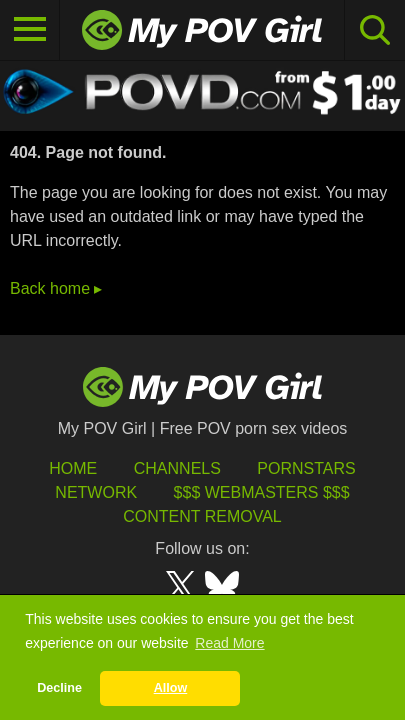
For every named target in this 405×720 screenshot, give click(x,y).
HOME (73, 468)
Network (96, 492)
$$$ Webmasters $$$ (262, 492)
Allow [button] (171, 688)
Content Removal (202, 516)
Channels (177, 468)
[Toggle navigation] (30, 30)
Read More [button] (229, 643)
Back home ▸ (56, 288)
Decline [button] (59, 688)
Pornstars (306, 468)
